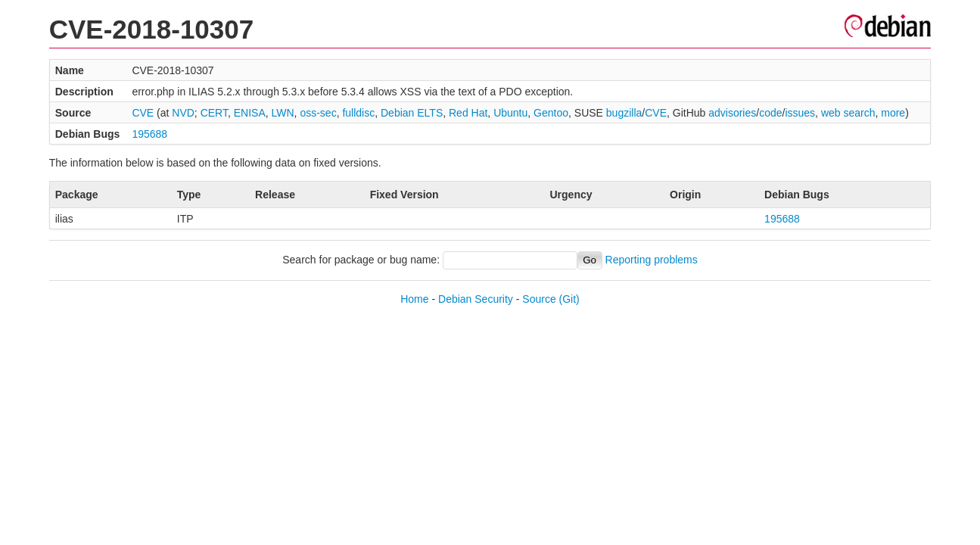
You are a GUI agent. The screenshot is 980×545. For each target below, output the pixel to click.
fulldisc (358, 113)
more (893, 113)
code (770, 113)
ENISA (250, 113)
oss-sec (318, 113)
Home (414, 299)
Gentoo (551, 113)
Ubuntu (510, 113)
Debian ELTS (412, 113)
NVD (183, 113)
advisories (732, 113)
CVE (143, 113)
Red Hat (468, 113)
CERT (214, 113)
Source (539, 299)
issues (800, 113)
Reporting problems (652, 260)
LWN (283, 113)
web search (848, 113)
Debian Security (476, 299)
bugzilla (624, 113)
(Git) (569, 299)
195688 (149, 134)
